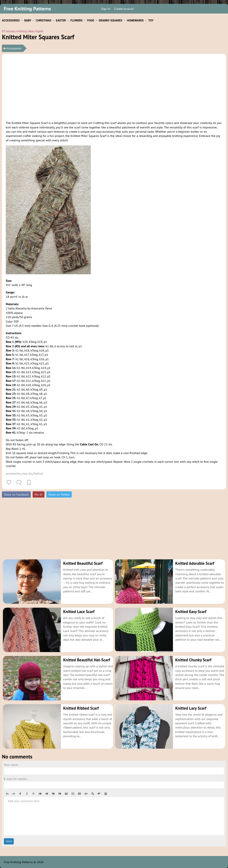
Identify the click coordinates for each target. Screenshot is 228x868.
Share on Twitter (59, 494)
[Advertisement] (114, 87)
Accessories (14, 48)
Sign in (106, 9)
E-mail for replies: (16, 779)
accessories (13, 473)
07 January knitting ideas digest (23, 31)
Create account (124, 9)
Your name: (11, 765)
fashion (38, 473)
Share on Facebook (16, 494)
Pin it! (39, 494)
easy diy (27, 473)
